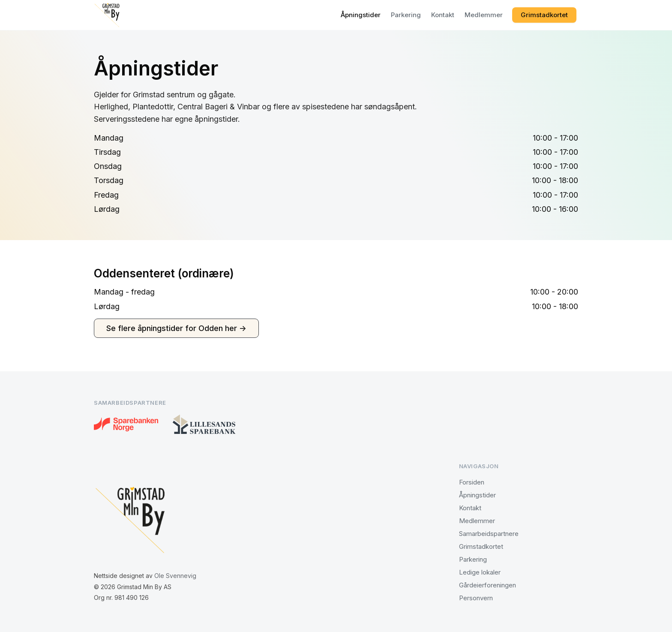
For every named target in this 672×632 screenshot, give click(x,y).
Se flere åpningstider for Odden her (176, 328)
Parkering (406, 15)
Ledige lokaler (480, 572)
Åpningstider (361, 15)
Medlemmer (484, 15)
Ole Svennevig (175, 576)
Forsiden (472, 482)
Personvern (476, 598)
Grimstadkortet (544, 15)
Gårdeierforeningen (487, 585)
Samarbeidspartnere (489, 534)
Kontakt (443, 15)
